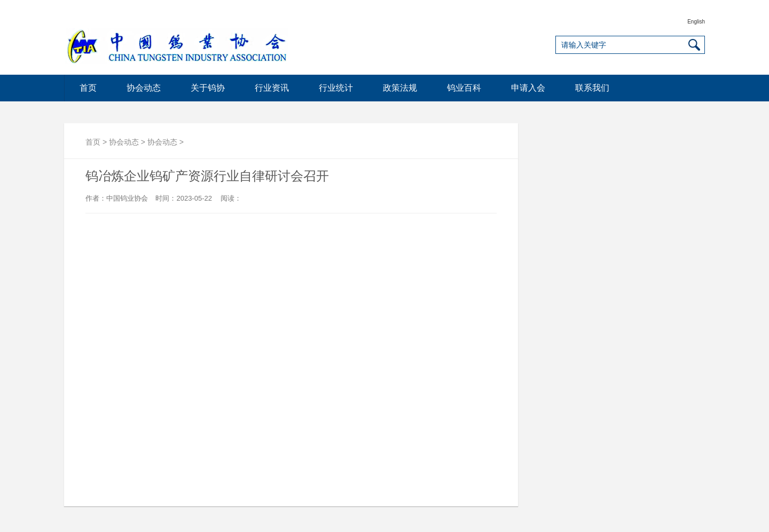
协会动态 (144, 88)
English (696, 22)
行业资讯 (272, 88)
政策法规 (400, 88)
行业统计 (336, 88)
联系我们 (592, 88)
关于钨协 (208, 88)
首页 (88, 88)
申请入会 (528, 88)
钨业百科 (464, 88)
